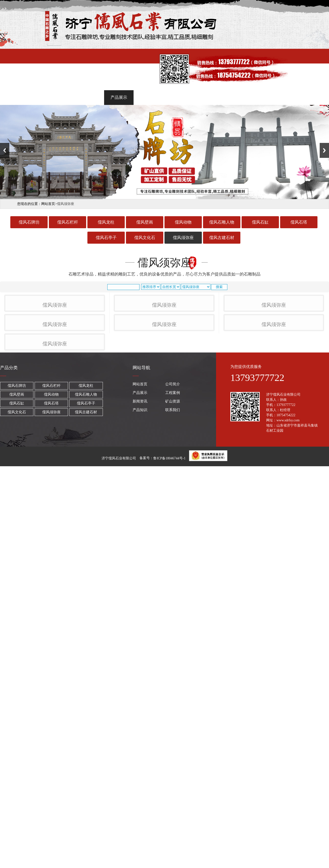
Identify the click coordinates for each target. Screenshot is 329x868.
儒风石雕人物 (222, 222)
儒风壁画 (145, 222)
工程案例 (149, 97)
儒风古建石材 (222, 238)
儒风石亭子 (106, 238)
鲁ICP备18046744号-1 (169, 670)
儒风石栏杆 (68, 222)
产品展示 (119, 97)
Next (324, 150)
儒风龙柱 (106, 222)
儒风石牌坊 (29, 222)
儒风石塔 (299, 222)
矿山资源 (210, 97)
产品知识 (241, 97)
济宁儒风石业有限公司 (119, 670)
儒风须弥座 (183, 238)
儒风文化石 (145, 238)
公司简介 (88, 97)
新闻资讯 (180, 97)
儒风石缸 (260, 222)
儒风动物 (183, 222)
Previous (5, 150)
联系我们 (271, 97)
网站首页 (58, 97)
